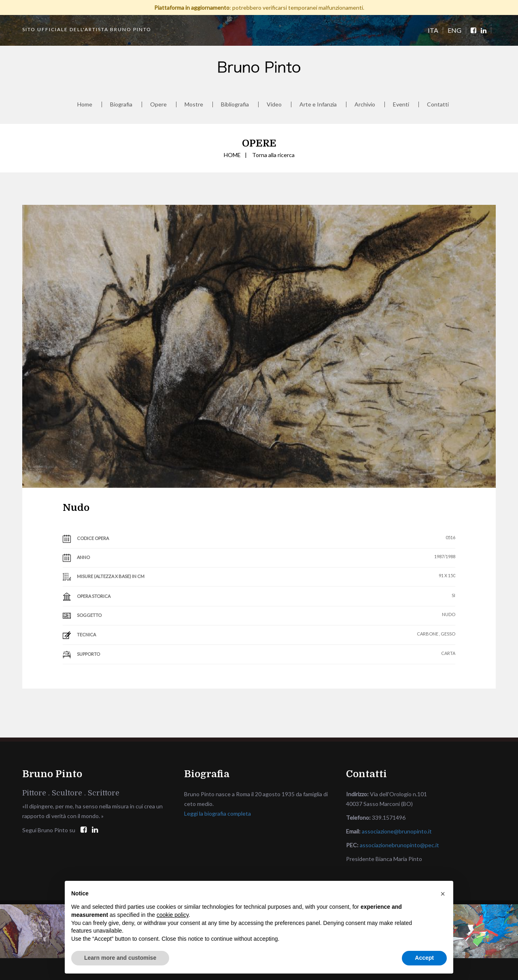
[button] (443, 894)
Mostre (194, 104)
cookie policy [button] (173, 915)
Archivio (365, 104)
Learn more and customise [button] (120, 958)
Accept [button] (424, 958)
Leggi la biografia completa (218, 813)
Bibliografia (235, 104)
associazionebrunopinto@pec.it (399, 845)
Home (85, 104)
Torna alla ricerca (273, 155)
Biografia (121, 104)
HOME (232, 155)
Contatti (438, 104)
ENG (454, 30)
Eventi (401, 104)
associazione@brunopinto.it (397, 831)
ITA (433, 30)
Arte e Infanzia (318, 104)
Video (274, 104)
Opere (158, 104)
